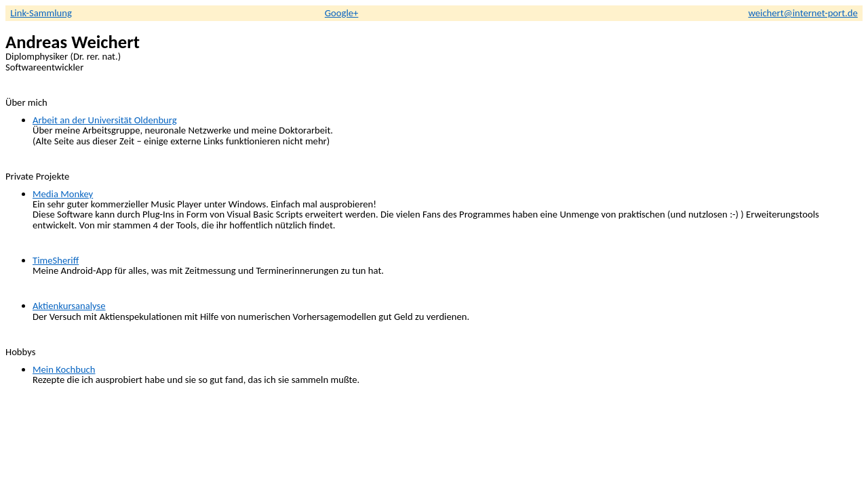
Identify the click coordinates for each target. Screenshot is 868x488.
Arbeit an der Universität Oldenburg (105, 120)
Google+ (342, 13)
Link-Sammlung (41, 13)
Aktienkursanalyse (69, 306)
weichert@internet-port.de (803, 13)
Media (63, 194)
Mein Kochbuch (64, 369)
